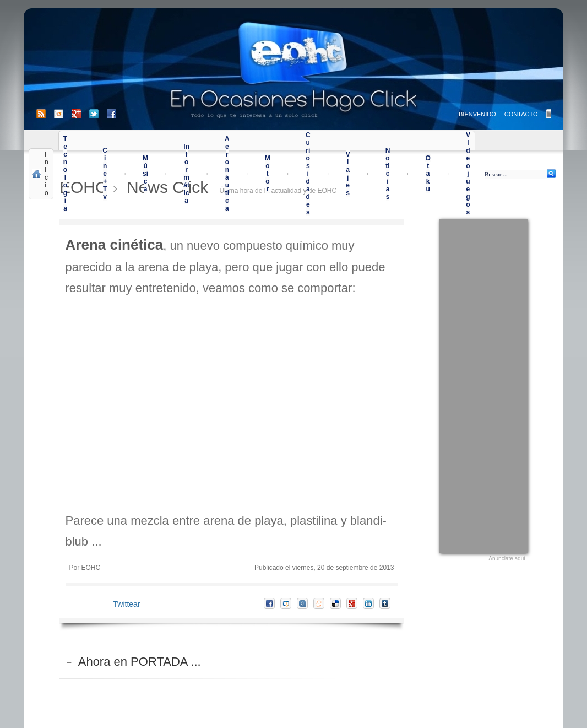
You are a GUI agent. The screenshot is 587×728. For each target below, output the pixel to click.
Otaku (428, 174)
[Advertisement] (483, 385)
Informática (186, 174)
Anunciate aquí (507, 559)
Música (145, 174)
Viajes (348, 174)
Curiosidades (308, 174)
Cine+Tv (105, 174)
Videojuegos (468, 174)
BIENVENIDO (477, 114)
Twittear (127, 604)
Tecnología (65, 174)
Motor (268, 174)
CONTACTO (521, 114)
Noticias (388, 174)
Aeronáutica (227, 174)
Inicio (47, 174)
